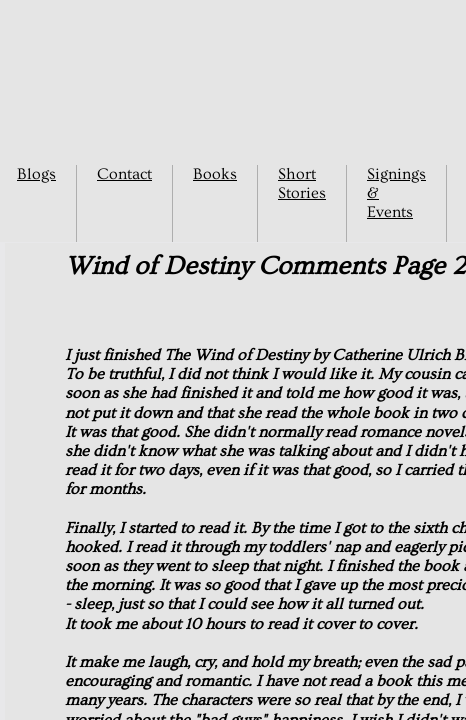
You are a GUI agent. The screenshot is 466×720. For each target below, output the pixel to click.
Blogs (36, 174)
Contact (124, 174)
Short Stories (302, 183)
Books (215, 174)
